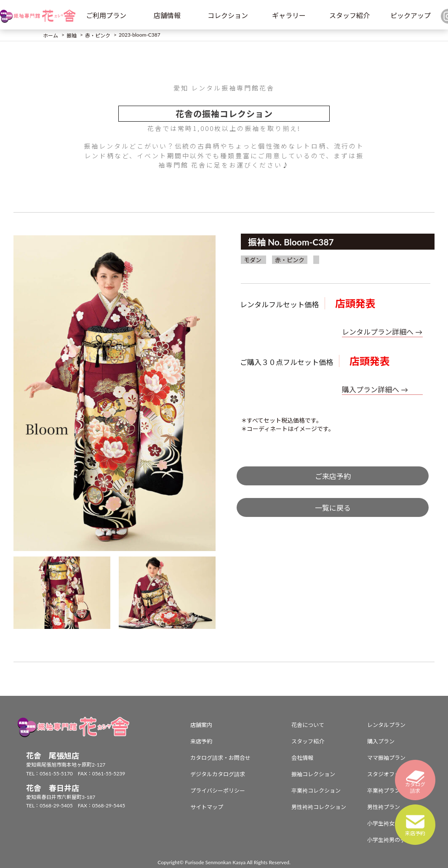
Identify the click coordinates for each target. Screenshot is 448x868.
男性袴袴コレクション (319, 807)
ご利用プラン (106, 15)
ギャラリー (289, 15)
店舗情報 (167, 15)
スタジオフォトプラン (395, 774)
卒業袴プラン (384, 791)
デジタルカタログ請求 (218, 774)
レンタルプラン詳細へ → (382, 332)
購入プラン (381, 741)
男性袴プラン (384, 807)
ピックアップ (411, 15)
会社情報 (302, 758)
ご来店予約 (333, 476)
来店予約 (201, 741)
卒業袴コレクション (316, 791)
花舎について (308, 725)
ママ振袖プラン (386, 758)
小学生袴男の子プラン (395, 840)
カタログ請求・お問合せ (220, 758)
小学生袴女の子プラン (395, 823)
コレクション (228, 15)
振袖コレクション (313, 774)
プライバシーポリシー (218, 791)
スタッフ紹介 (349, 15)
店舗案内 (201, 725)
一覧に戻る (333, 508)
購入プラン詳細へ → (375, 390)
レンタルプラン (386, 725)
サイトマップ (207, 807)
